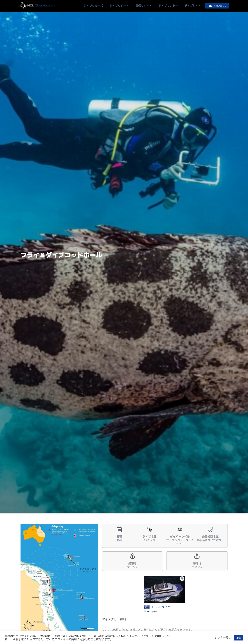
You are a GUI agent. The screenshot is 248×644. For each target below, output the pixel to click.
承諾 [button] (239, 638)
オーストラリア (160, 607)
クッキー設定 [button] (223, 638)
